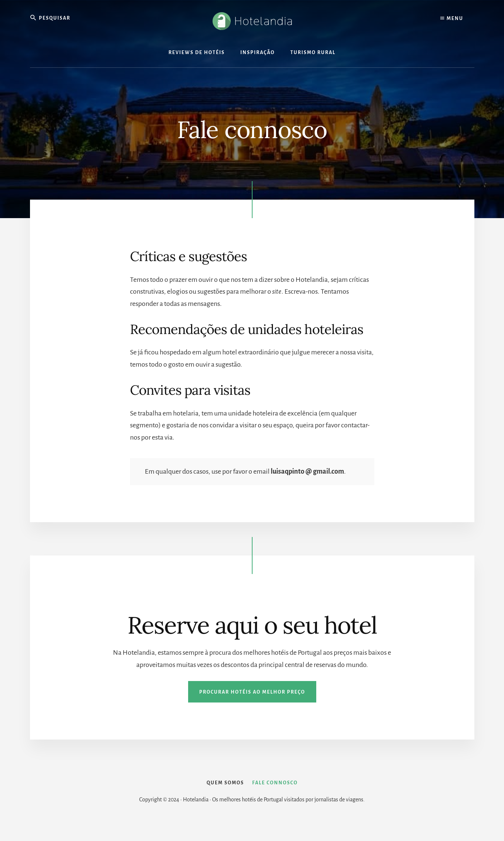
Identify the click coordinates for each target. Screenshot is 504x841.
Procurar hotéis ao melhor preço (252, 693)
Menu (452, 19)
